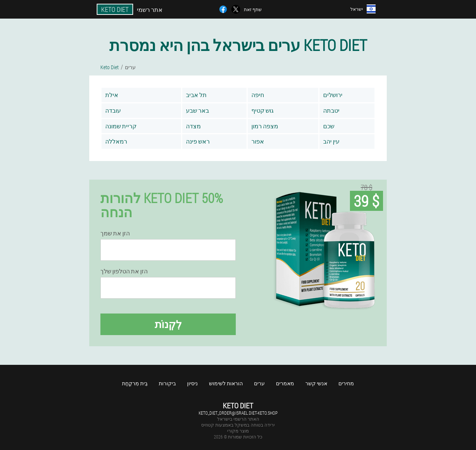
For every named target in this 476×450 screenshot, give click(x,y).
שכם (329, 126)
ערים (259, 383)
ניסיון (192, 383)
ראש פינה (198, 141)
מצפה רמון (265, 126)
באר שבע (197, 110)
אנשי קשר (316, 383)
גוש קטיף (263, 110)
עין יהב (331, 141)
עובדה (113, 110)
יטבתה (331, 110)
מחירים (346, 383)
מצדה (193, 126)
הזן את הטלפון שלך (124, 271)
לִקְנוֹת (168, 324)
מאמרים (285, 383)
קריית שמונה (121, 126)
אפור (258, 141)
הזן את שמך (115, 233)
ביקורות (167, 383)
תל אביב (196, 95)
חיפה (258, 95)
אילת (112, 95)
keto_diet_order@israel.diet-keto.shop (238, 413)
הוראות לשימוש (226, 383)
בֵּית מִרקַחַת (135, 383)
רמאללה (116, 141)
